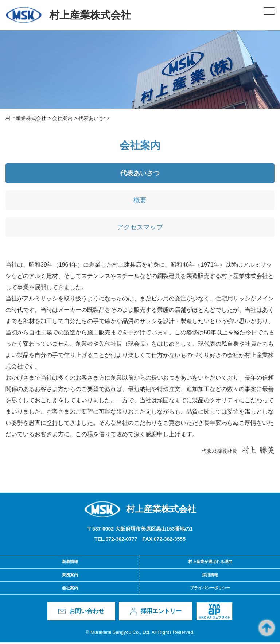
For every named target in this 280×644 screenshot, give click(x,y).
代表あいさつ (140, 176)
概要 (140, 203)
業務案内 (70, 577)
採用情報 (210, 577)
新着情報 (70, 563)
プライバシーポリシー (210, 590)
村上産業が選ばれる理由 (210, 563)
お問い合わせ (87, 613)
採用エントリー (161, 613)
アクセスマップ (140, 230)
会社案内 (70, 590)
